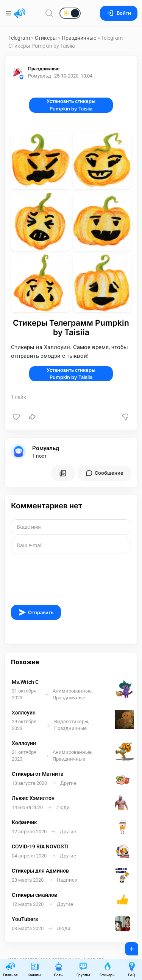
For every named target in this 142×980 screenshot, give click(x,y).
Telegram (19, 38)
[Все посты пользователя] (63, 473)
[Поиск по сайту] (49, 13)
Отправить (36, 612)
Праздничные (80, 38)
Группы (83, 969)
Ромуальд (46, 448)
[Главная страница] (20, 13)
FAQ (132, 969)
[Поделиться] (32, 417)
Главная (10, 969)
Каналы (34, 969)
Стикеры (46, 38)
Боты (59, 969)
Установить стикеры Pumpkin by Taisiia (71, 105)
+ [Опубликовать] (127, 946)
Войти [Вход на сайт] (119, 13)
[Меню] (9, 13)
